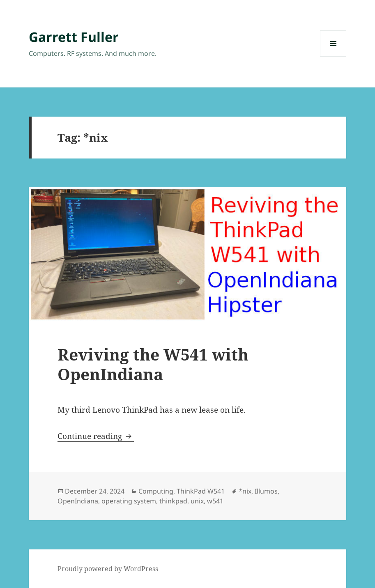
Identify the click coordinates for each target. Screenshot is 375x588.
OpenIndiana (78, 501)
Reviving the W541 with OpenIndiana (153, 364)
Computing (156, 491)
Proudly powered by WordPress (108, 569)
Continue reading (96, 436)
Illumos (266, 491)
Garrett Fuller (74, 37)
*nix (245, 491)
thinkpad (173, 501)
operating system (129, 501)
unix (197, 501)
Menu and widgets (333, 56)
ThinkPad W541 (201, 491)
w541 (215, 501)
